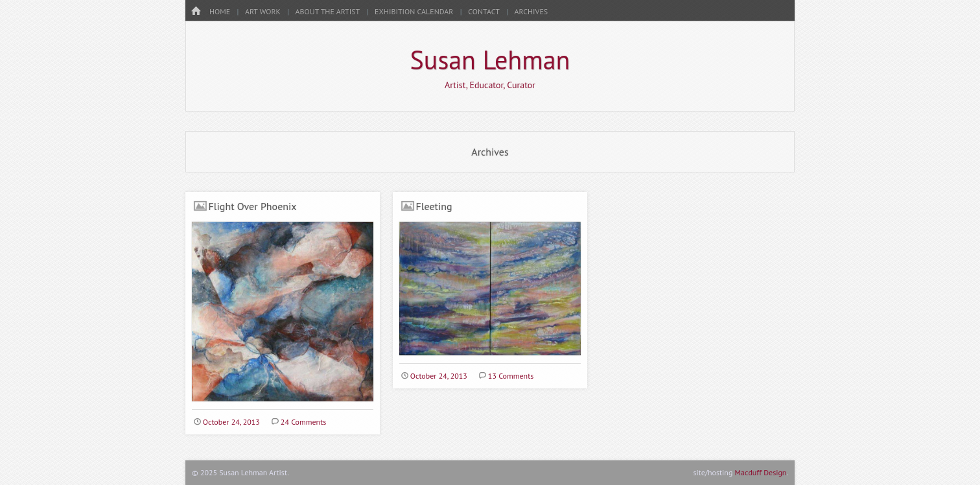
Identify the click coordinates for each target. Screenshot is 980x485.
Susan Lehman (490, 60)
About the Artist (328, 11)
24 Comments (303, 422)
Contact (484, 11)
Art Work (263, 11)
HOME (220, 11)
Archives (531, 11)
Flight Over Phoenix (253, 206)
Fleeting (434, 206)
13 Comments (511, 376)
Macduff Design (761, 472)
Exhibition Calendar (414, 11)
